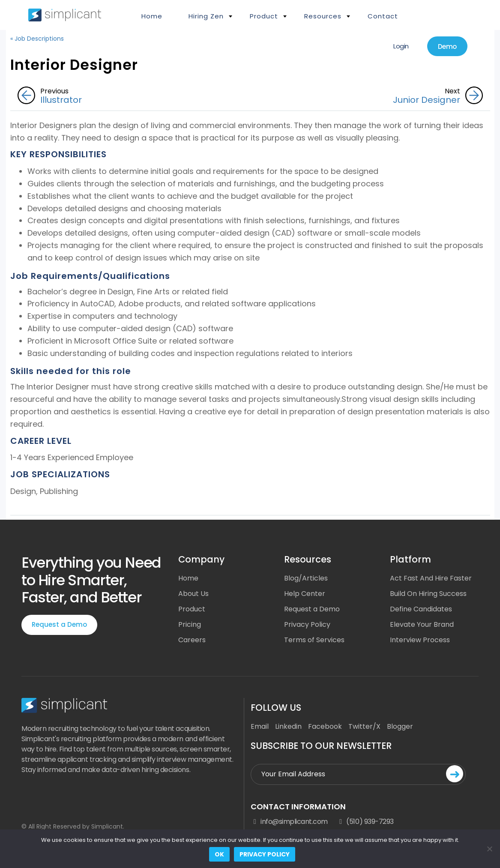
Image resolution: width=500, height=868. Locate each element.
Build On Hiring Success (428, 594)
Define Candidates (421, 609)
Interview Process (420, 640)
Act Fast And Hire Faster (431, 578)
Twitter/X (364, 726)
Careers (192, 640)
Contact (383, 16)
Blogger (400, 726)
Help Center (305, 594)
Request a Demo (59, 624)
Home (152, 16)
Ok (219, 854)
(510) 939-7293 (365, 822)
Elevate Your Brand (422, 624)
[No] (489, 849)
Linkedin (288, 726)
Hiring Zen (206, 16)
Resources (323, 16)
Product (264, 16)
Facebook (325, 726)
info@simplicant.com (289, 822)
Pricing (190, 624)
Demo (447, 46)
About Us (193, 594)
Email (260, 726)
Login (401, 46)
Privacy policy (265, 854)
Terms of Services (314, 640)
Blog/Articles (306, 578)
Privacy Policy (307, 624)
